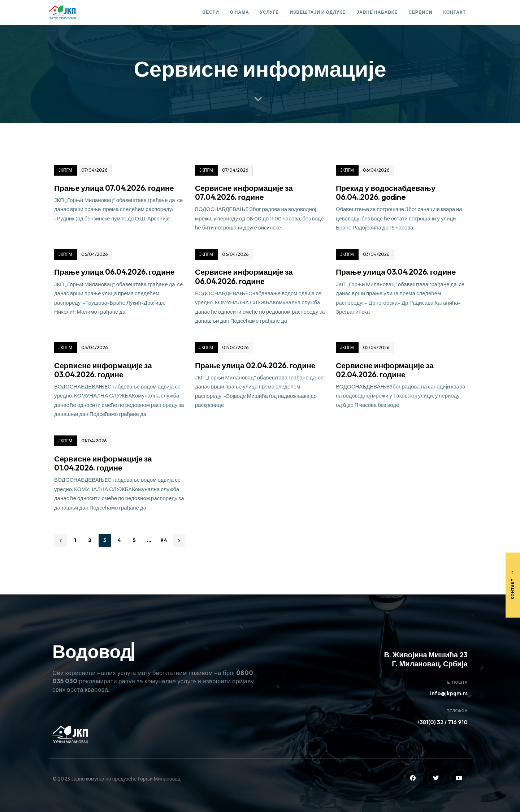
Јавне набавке (377, 12)
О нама (240, 12)
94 (164, 540)
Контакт (454, 12)
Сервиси (420, 12)
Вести (211, 12)
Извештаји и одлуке (318, 12)
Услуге (270, 12)
